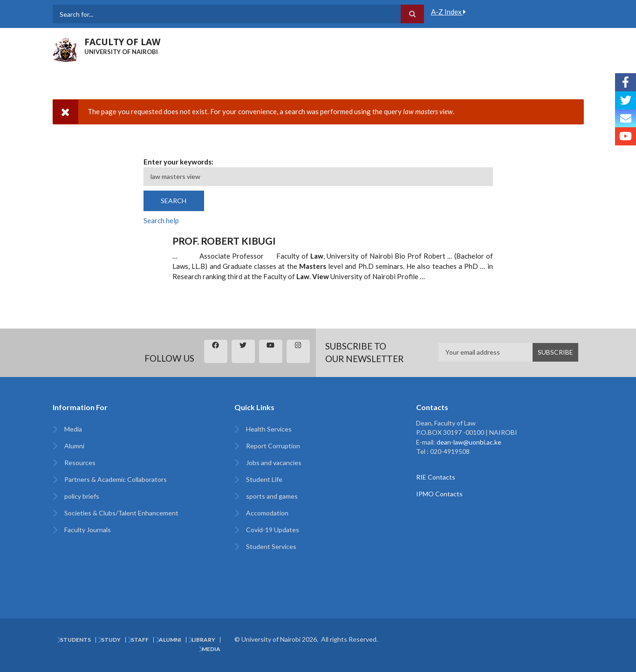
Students (75, 640)
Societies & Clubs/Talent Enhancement (121, 513)
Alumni (74, 446)
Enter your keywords (178, 162)
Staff (140, 640)
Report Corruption (273, 446)
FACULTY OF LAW (122, 42)
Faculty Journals (88, 530)
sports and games (272, 496)
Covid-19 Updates (273, 530)
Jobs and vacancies (274, 463)
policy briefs (82, 496)
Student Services (271, 546)
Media (73, 429)
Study (111, 640)
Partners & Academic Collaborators (116, 479)
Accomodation (267, 513)
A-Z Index (448, 12)
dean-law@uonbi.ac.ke (469, 442)
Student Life (264, 479)
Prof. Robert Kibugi (224, 241)
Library (203, 640)
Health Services (269, 429)
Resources (80, 463)
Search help (161, 220)
